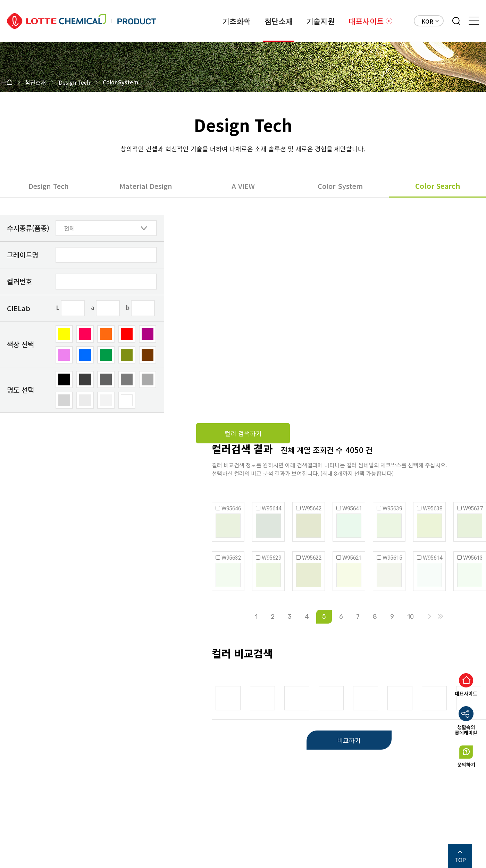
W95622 (312, 558)
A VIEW (243, 186)
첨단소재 (279, 21)
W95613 (473, 558)
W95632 (231, 558)
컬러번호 (19, 281)
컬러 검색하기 (243, 433)
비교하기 (349, 740)
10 (410, 617)
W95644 (271, 508)
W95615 (392, 558)
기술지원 (321, 21)
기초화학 (237, 21)
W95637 (473, 508)
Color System (340, 186)
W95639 (392, 508)
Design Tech (49, 186)
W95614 (433, 558)
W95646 (231, 508)
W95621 (352, 558)
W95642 (312, 508)
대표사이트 (366, 21)
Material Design (146, 186)
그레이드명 (23, 255)
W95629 (271, 558)
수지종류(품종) (28, 228)
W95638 (433, 508)
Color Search (438, 186)
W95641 (352, 508)
